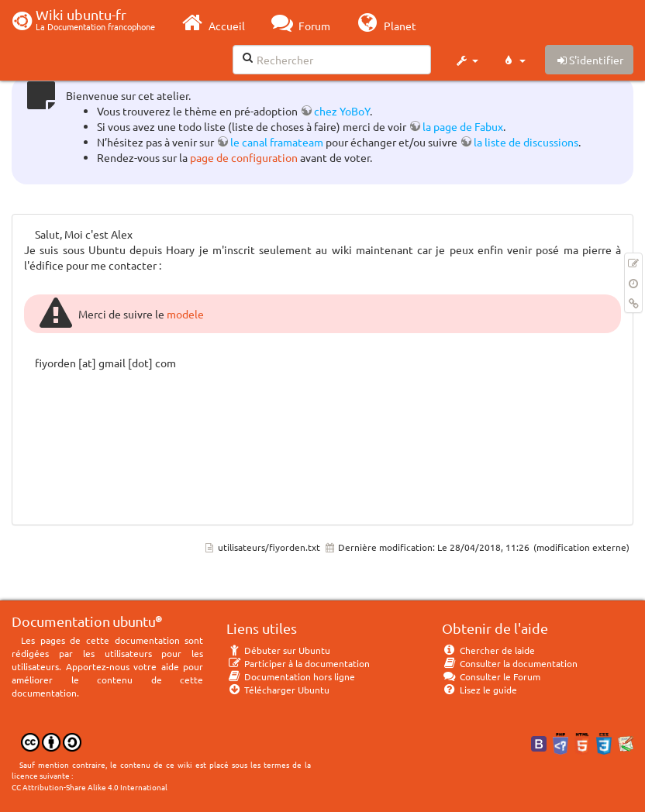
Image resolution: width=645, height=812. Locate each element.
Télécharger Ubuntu (278, 690)
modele (185, 314)
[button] (466, 60)
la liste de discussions (526, 142)
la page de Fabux (463, 126)
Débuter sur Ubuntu (278, 650)
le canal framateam (277, 142)
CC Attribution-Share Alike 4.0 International (90, 787)
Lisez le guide (479, 690)
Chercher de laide (488, 650)
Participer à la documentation (298, 663)
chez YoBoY (342, 111)
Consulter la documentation (510, 663)
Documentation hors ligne (291, 676)
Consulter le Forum (491, 676)
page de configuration (244, 157)
